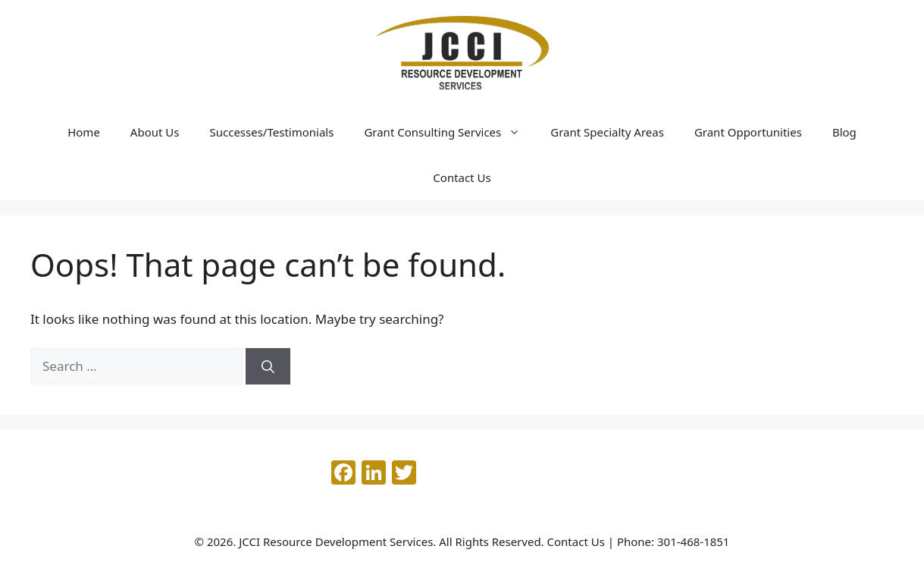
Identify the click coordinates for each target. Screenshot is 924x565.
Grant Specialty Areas (607, 132)
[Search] (268, 366)
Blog (844, 132)
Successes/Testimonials (271, 132)
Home (84, 132)
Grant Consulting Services (449, 132)
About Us (155, 132)
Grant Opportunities (748, 132)
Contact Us (462, 177)
